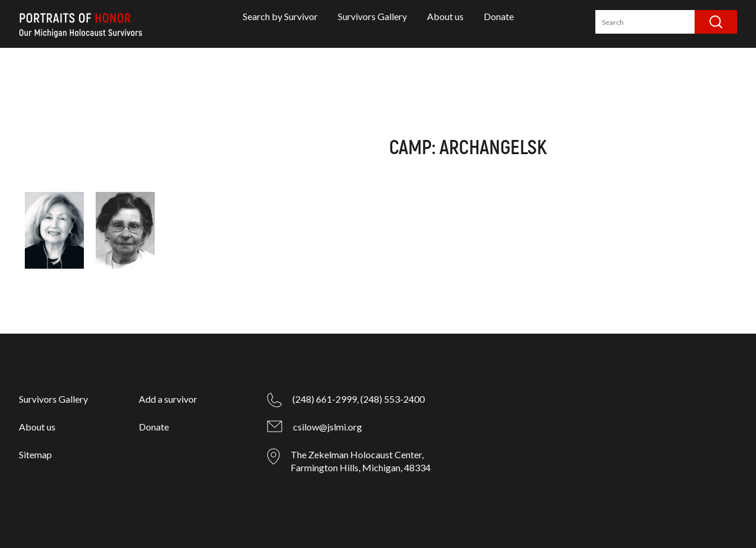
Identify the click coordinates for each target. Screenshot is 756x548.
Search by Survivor (280, 16)
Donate (499, 16)
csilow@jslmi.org (328, 427)
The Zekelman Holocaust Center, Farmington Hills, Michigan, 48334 (361, 461)
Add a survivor (168, 399)
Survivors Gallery (372, 16)
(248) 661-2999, (325, 399)
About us (445, 16)
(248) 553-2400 (392, 399)
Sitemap (35, 454)
